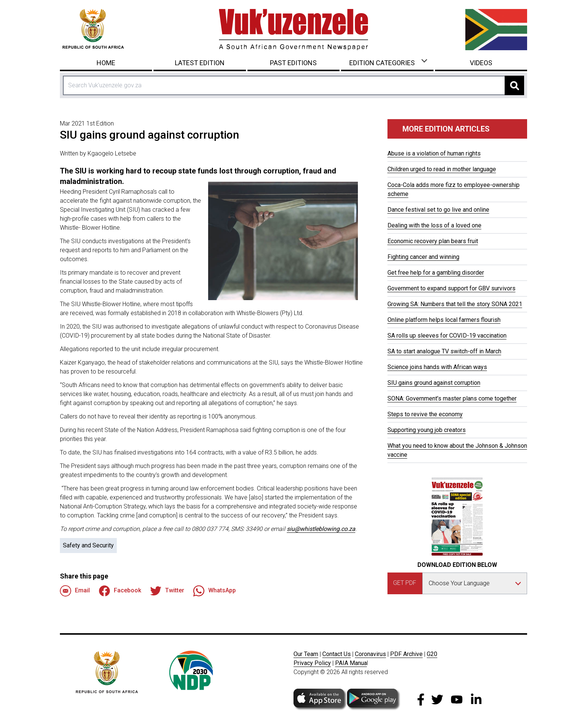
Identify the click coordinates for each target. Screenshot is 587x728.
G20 (432, 654)
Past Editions (293, 63)
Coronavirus (370, 654)
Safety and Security (88, 545)
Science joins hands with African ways (437, 367)
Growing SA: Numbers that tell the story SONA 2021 (455, 304)
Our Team (306, 654)
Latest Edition (200, 63)
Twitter (167, 591)
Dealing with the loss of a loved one (434, 225)
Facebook (120, 591)
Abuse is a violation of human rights (434, 153)
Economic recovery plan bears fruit (433, 241)
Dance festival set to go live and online (438, 210)
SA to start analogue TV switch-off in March (444, 351)
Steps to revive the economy (425, 414)
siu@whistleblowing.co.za (321, 529)
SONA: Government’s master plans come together (452, 398)
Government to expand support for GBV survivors (451, 288)
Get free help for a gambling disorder (436, 273)
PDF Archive (406, 654)
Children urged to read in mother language (442, 169)
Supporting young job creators (427, 430)
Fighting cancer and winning (423, 257)
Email (75, 591)
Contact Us (337, 654)
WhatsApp (215, 591)
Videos (481, 63)
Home (106, 63)
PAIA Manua (351, 663)
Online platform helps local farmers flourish (444, 320)
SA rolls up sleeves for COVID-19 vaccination (447, 336)
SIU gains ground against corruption (434, 383)
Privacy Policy (312, 663)
